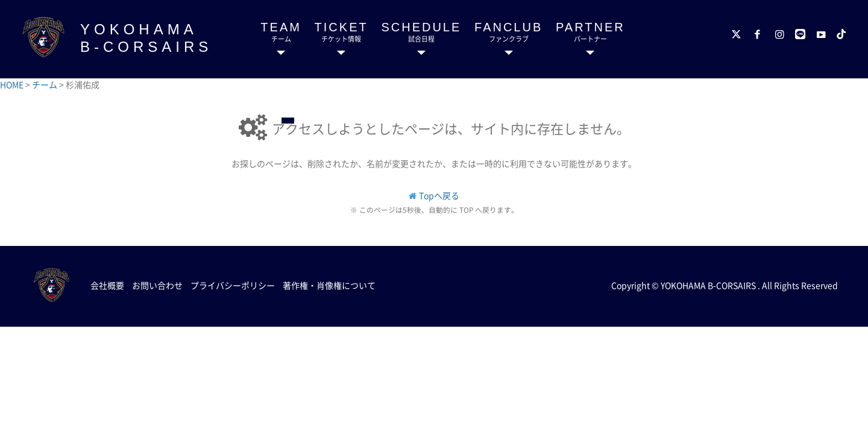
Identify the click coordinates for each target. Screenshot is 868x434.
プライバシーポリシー (233, 285)
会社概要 (107, 285)
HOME (13, 84)
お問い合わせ (157, 285)
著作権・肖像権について (329, 285)
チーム (46, 84)
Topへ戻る (439, 195)
